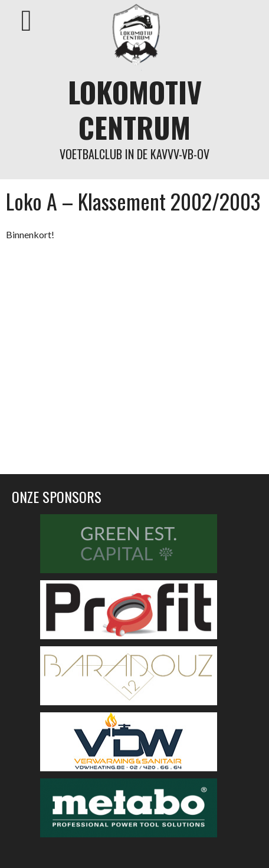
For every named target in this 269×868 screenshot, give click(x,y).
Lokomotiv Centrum (135, 109)
